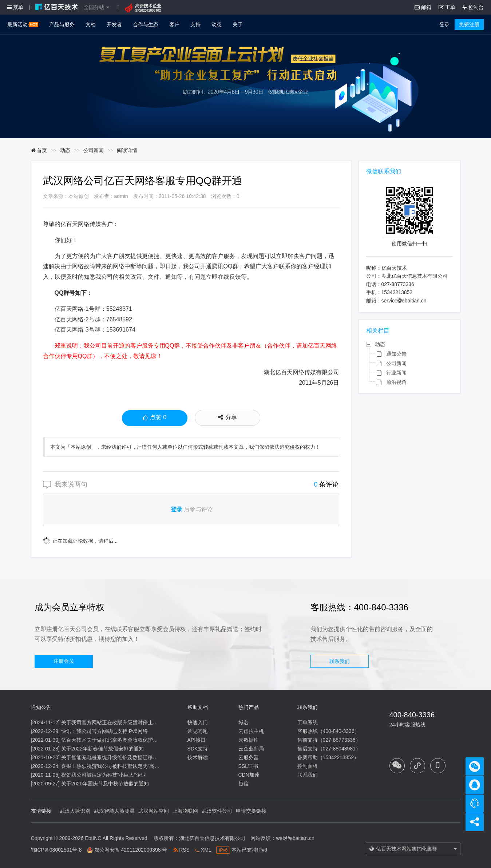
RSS (182, 850)
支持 (195, 24)
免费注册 (469, 24)
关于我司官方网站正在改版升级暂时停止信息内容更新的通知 (130, 722)
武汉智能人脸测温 (114, 811)
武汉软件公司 (217, 811)
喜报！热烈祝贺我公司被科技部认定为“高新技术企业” (121, 766)
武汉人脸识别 (75, 811)
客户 (174, 24)
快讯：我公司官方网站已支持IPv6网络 (104, 731)
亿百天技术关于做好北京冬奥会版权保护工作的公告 (120, 740)
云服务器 (249, 757)
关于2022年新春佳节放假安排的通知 (102, 749)
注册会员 (64, 661)
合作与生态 (146, 24)
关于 (238, 24)
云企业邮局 (251, 749)
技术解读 (198, 757)
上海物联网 (185, 811)
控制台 (473, 7)
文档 (91, 24)
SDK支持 (198, 749)
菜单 (15, 7)
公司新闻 (94, 150)
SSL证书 (248, 766)
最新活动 (23, 24)
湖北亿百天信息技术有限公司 (212, 838)
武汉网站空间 (154, 811)
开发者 (114, 24)
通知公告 (396, 354)
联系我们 (340, 661)
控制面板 (308, 766)
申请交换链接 (251, 811)
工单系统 (308, 722)
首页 (39, 150)
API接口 (197, 740)
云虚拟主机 (251, 731)
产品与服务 (62, 24)
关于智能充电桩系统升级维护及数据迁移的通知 (115, 757)
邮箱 (423, 7)
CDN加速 (249, 775)
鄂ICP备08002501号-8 (56, 850)
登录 (444, 24)
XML (203, 850)
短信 (243, 784)
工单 (447, 7)
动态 (217, 24)
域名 (243, 722)
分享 (227, 417)
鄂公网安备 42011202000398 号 (131, 850)
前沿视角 (396, 382)
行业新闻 (396, 373)
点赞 (155, 418)
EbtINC (93, 838)
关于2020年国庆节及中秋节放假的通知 (105, 784)
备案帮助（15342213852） (328, 757)
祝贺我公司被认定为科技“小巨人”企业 (104, 775)
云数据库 (249, 740)
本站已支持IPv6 (242, 850)
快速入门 (198, 722)
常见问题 (198, 731)
